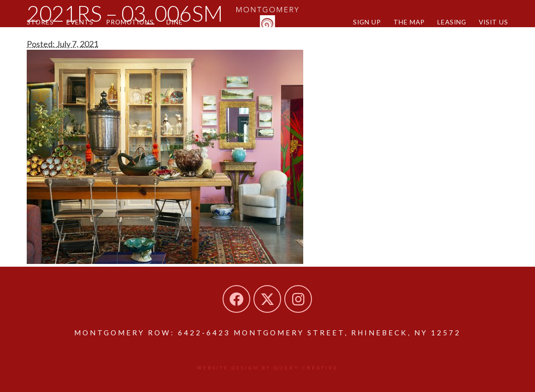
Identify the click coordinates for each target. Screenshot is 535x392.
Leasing (452, 22)
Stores (40, 22)
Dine (175, 22)
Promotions (130, 22)
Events (80, 22)
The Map (409, 22)
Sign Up (367, 22)
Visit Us (494, 22)
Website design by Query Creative (267, 368)
